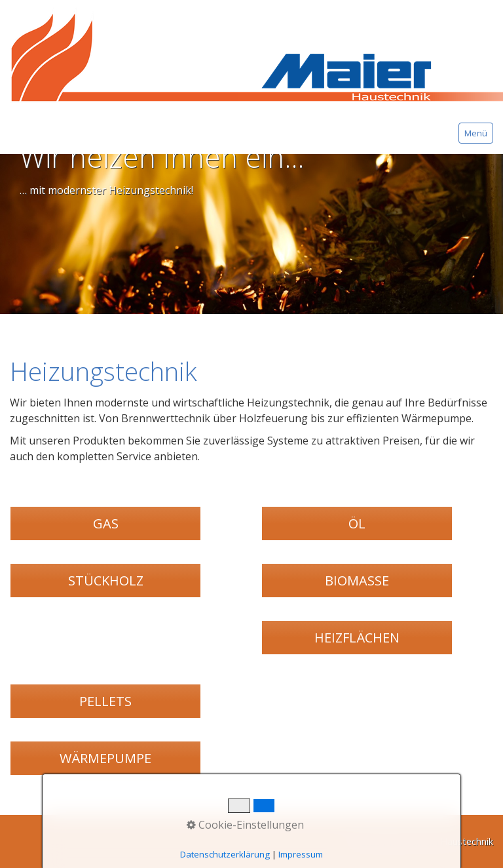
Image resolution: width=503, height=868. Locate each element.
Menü (476, 133)
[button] (105, 523)
